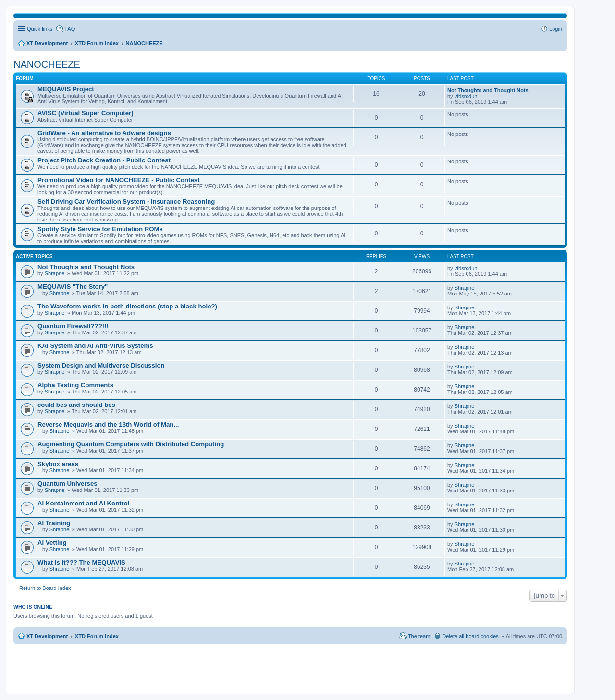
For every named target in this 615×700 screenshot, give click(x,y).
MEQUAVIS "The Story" (73, 287)
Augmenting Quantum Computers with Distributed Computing (131, 444)
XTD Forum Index (97, 636)
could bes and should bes (76, 405)
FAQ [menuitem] (70, 29)
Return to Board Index (45, 588)
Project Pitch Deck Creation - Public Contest (104, 160)
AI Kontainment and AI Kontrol (83, 503)
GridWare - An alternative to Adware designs (104, 133)
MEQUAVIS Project (66, 89)
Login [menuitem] (556, 29)
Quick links (40, 29)
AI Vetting (52, 543)
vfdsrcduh (466, 96)
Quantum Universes (68, 484)
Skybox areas (58, 464)
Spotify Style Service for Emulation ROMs (100, 229)
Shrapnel (55, 273)
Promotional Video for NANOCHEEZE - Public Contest (119, 180)
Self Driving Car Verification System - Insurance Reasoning (126, 202)
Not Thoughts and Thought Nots (488, 90)
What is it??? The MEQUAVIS (81, 562)
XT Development (47, 636)
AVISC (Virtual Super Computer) (86, 113)
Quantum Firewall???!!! (73, 326)
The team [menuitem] (419, 636)
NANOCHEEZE (47, 64)
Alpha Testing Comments (75, 385)
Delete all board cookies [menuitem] (470, 636)
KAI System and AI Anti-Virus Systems (95, 346)
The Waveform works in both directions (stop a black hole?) (127, 306)
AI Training (54, 523)
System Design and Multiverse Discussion (101, 365)
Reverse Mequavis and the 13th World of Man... (108, 424)
